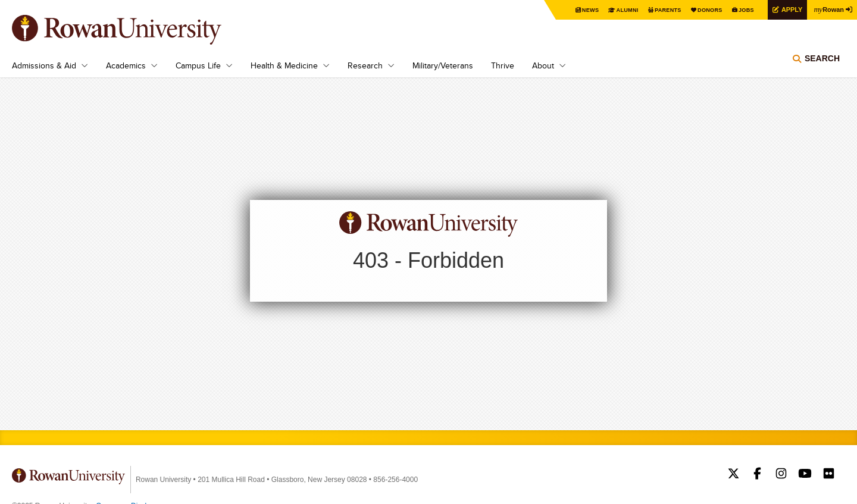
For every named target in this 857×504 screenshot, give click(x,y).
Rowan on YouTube (805, 475)
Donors (701, 10)
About (543, 65)
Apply (787, 9)
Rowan (827, 9)
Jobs (739, 10)
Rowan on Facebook (757, 475)
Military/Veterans (443, 65)
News (574, 10)
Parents (656, 10)
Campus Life (198, 65)
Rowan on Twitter (734, 475)
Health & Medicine (284, 65)
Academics (126, 65)
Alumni (613, 10)
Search (822, 62)
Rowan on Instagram (781, 475)
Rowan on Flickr (829, 475)
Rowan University (134, 30)
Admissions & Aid (44, 65)
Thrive (503, 65)
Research (365, 65)
